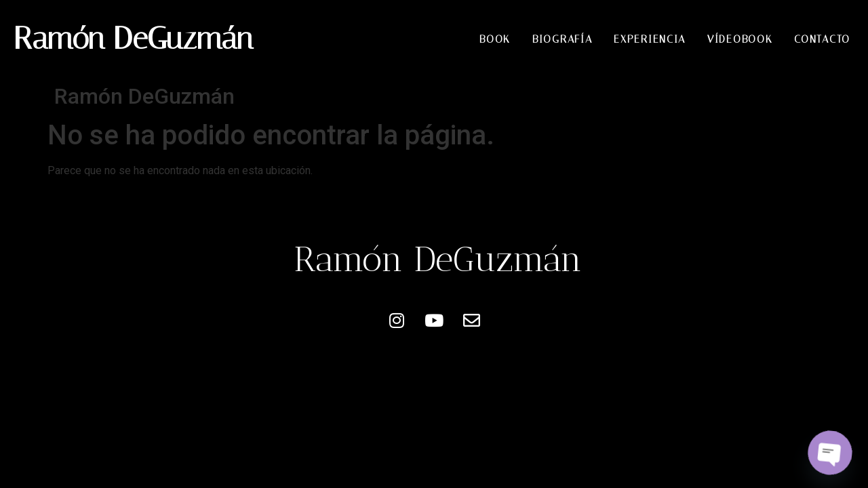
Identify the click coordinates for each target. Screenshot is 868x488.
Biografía (562, 39)
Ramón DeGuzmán (133, 38)
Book (495, 39)
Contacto (822, 39)
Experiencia (650, 39)
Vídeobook (740, 39)
